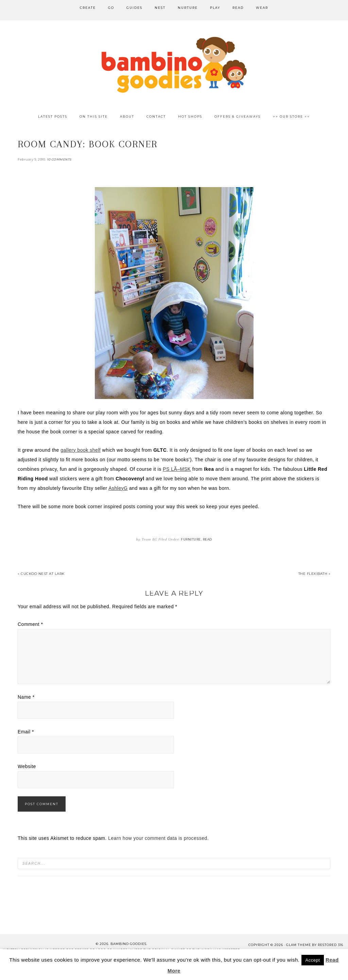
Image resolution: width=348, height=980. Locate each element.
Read (207, 539)
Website (27, 766)
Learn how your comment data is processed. (158, 838)
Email (26, 732)
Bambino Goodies (174, 65)
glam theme (299, 945)
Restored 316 (330, 945)
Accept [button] (313, 960)
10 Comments (59, 159)
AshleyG (118, 488)
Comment (30, 624)
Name (26, 697)
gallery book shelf (81, 450)
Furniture (191, 539)
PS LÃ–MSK (177, 469)
